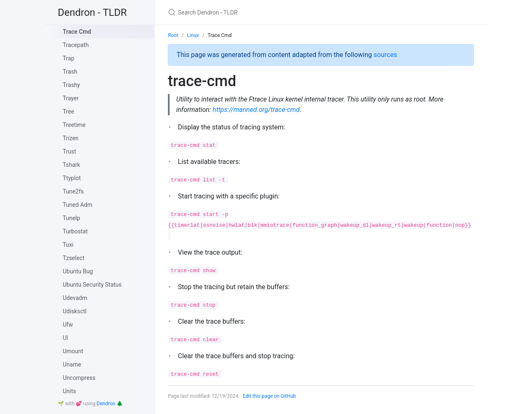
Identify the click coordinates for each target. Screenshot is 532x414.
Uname (72, 364)
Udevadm (75, 298)
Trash (70, 72)
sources (385, 55)
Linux (193, 35)
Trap (69, 58)
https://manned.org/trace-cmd (256, 110)
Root (173, 35)
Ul (65, 338)
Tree (68, 112)
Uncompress (79, 378)
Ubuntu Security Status (92, 285)
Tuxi (68, 245)
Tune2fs (73, 191)
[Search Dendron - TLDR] (266, 12)
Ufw (68, 325)
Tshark (71, 165)
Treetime (74, 125)
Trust (69, 151)
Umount (73, 351)
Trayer (71, 98)
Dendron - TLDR (92, 12)
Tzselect (74, 258)
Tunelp (71, 218)
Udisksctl (75, 311)
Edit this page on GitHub (270, 396)
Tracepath (76, 45)
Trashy (71, 85)
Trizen (71, 138)
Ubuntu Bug (78, 271)
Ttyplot (72, 178)
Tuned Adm (78, 205)
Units (69, 391)
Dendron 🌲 (110, 404)
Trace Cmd (77, 32)
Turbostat (75, 231)
